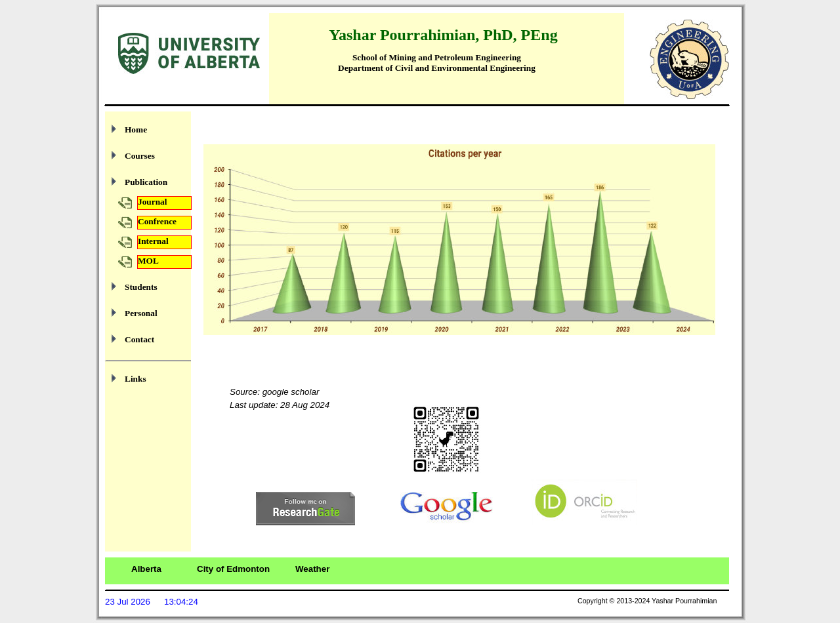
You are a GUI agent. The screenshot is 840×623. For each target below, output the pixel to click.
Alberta (146, 569)
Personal (141, 313)
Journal (152, 202)
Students (141, 287)
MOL (148, 261)
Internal (153, 241)
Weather (312, 569)
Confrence (157, 221)
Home (136, 130)
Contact (139, 339)
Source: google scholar (274, 392)
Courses (140, 156)
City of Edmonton (233, 569)
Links (136, 379)
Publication (146, 182)
